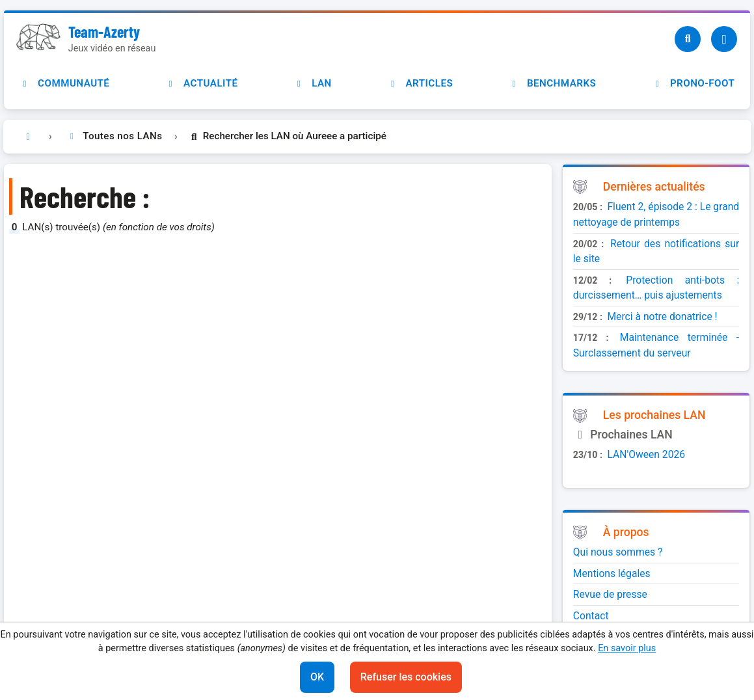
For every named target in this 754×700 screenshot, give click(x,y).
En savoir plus (627, 648)
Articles (420, 83)
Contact (591, 616)
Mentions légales (612, 573)
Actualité (201, 83)
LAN (313, 83)
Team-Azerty (104, 32)
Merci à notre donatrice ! (662, 316)
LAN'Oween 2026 (646, 454)
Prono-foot (693, 83)
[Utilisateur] (724, 39)
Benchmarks (552, 83)
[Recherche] (688, 39)
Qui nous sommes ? (618, 552)
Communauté (64, 83)
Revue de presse (610, 594)
